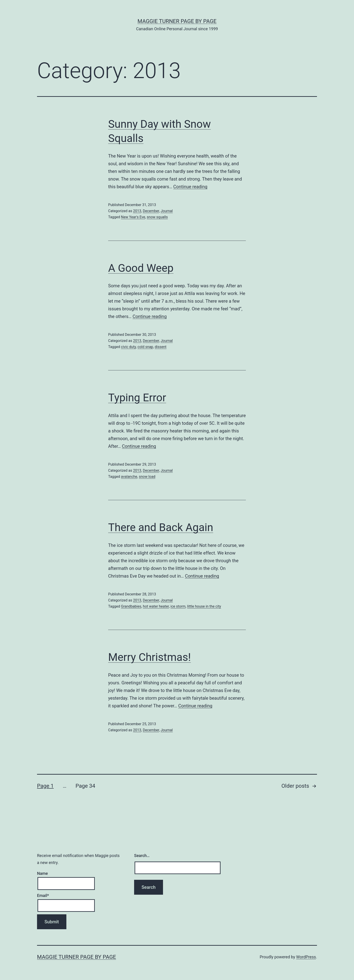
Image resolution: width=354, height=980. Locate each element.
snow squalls (157, 217)
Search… (142, 856)
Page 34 (85, 786)
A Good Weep (141, 268)
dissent (161, 347)
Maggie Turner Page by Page (177, 21)
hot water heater (156, 606)
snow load (147, 477)
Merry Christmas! (149, 657)
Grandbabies (131, 606)
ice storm (178, 606)
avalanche (129, 477)
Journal (167, 211)
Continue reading (190, 187)
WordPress (306, 957)
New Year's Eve (133, 217)
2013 (137, 211)
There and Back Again (161, 527)
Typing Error (137, 398)
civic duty (128, 347)
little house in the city (204, 606)
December (151, 211)
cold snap (145, 347)
